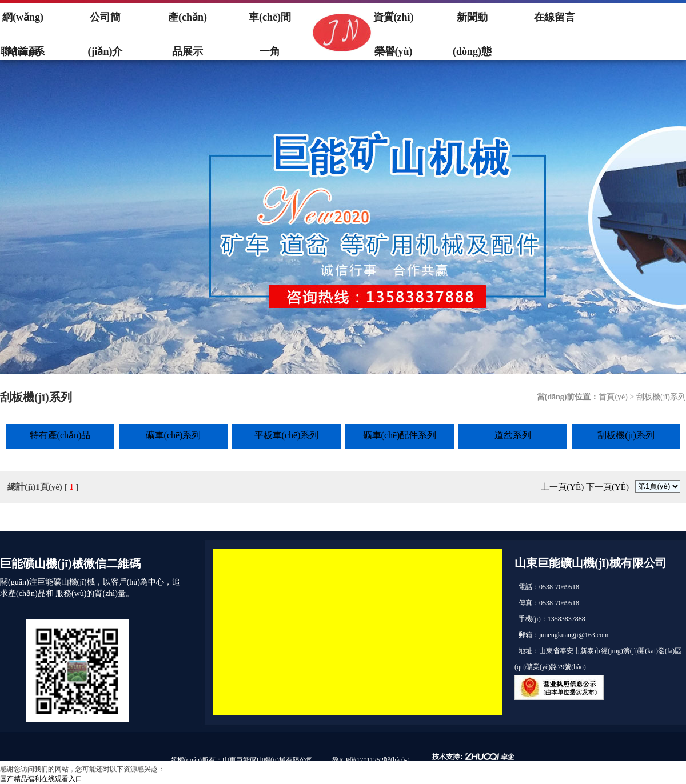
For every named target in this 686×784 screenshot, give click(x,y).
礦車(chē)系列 (174, 435)
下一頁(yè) (607, 487)
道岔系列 (513, 435)
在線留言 (555, 17)
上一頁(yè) (562, 487)
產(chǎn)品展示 (188, 23)
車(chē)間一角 (270, 23)
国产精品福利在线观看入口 (41, 779)
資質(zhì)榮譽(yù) (394, 23)
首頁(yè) (613, 397)
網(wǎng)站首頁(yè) (23, 23)
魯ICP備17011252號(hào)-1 (372, 760)
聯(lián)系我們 (23, 57)
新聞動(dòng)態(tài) (472, 23)
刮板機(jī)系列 (626, 435)
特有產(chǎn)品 (60, 435)
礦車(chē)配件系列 (400, 435)
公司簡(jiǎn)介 (105, 23)
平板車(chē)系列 (287, 435)
